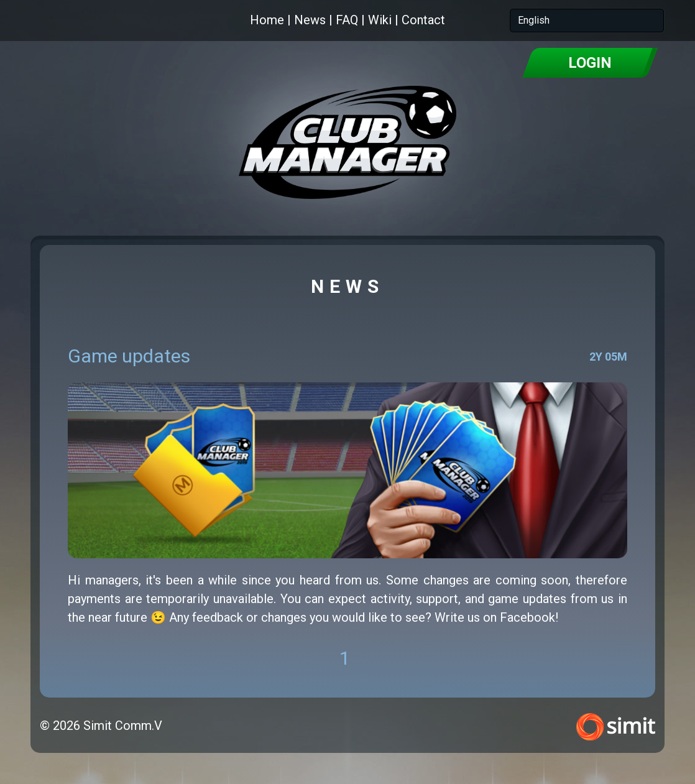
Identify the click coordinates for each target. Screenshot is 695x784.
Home (267, 20)
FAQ (347, 20)
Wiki (380, 20)
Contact (423, 20)
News (310, 20)
